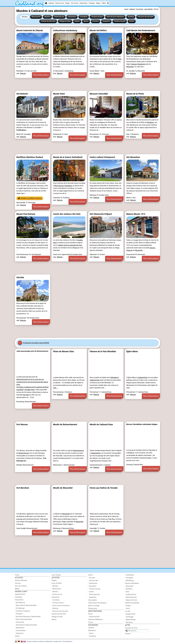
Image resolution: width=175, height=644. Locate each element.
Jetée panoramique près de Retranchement (32, 351)
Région (98, 3)
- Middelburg (129, 581)
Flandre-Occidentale (132, 603)
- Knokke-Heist (130, 614)
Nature (77, 21)
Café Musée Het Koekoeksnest (141, 30)
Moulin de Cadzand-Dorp (101, 424)
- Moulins (55, 592)
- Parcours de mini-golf (60, 611)
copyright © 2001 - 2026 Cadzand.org (62, 641)
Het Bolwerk (22, 94)
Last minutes (56, 575)
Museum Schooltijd (99, 94)
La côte (128, 611)
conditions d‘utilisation (32, 641)
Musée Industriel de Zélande (30, 30)
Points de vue (59, 17)
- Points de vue (57, 594)
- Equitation (92, 597)
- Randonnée (93, 583)
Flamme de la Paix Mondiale (103, 351)
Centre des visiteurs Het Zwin (67, 214)
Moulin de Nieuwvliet (63, 488)
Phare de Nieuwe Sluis (63, 351)
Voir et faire (74, 3)
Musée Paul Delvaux (26, 214)
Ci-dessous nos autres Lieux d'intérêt (36, 343)
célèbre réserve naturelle (70, 245)
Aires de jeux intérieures (115, 17)
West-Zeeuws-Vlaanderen (63, 186)
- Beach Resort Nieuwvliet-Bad (26, 605)
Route (90, 614)
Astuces (18, 583)
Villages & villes (65, 21)
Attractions (72, 17)
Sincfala (20, 277)
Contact (128, 634)
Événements (83, 3)
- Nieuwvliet (129, 586)
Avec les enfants (21, 586)
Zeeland (91, 628)
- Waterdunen (20, 628)
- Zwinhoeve (19, 633)
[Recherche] (108, 3)
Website (23, 74)
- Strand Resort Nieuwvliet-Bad (26, 625)
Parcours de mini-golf (145, 17)
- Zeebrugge (129, 617)
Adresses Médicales (95, 619)
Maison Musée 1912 (136, 214)
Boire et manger (94, 606)
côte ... (55, 388)
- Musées (55, 586)
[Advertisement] (82, 84)
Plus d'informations (41, 75)
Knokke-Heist (30, 390)
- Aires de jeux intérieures (61, 606)
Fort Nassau (22, 424)
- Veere (91, 633)
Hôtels (17, 636)
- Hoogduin (19, 614)
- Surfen (91, 592)
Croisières (84, 17)
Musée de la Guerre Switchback (68, 157)
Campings (19, 597)
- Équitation (92, 586)
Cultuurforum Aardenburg (65, 30)
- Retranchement (131, 597)
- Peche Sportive (94, 594)
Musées (25, 17)
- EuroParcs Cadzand (22, 611)
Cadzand (51, 3)
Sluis (120, 59)
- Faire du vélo (93, 581)
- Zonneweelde (20, 631)
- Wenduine (129, 622)
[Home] (46, 3)
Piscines (96, 21)
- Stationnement (94, 617)
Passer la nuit (60, 3)
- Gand (127, 608)
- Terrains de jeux (58, 603)
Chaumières (19, 600)
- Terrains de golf (94, 589)
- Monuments (56, 589)
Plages (67, 3)
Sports (86, 21)
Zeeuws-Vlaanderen (138, 64)
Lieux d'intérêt (57, 583)
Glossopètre (93, 600)
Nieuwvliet (130, 67)
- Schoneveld (19, 622)
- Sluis (127, 592)
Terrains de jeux (97, 17)
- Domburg (92, 636)
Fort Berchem (23, 488)
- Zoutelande (129, 575)
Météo (104, 3)
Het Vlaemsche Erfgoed (101, 214)
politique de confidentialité (45, 641)
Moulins (47, 17)
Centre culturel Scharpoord (102, 157)
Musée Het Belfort (98, 30)
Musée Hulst (59, 94)
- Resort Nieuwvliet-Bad (23, 619)
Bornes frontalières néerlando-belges (142, 424)
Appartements (20, 594)
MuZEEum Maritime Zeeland (30, 157)
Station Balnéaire (21, 580)
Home (17, 575)
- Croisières (56, 600)
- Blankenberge (130, 620)
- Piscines (92, 578)
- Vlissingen (129, 578)
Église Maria (132, 351)
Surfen (132, 21)
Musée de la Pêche (135, 94)
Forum (91, 622)
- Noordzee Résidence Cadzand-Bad (28, 617)
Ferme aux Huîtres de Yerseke (104, 488)
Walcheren (92, 631)
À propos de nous (131, 628)
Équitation (106, 21)
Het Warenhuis (133, 157)
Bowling (131, 17)
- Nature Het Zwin (131, 600)
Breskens (151, 122)
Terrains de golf (120, 21)
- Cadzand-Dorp (130, 594)
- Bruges (128, 606)
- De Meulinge (20, 608)
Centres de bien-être (48, 21)
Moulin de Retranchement (65, 424)
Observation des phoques (97, 603)
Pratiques (92, 3)
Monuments (36, 17)
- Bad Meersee (20, 603)
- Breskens (129, 589)
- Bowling (55, 608)
